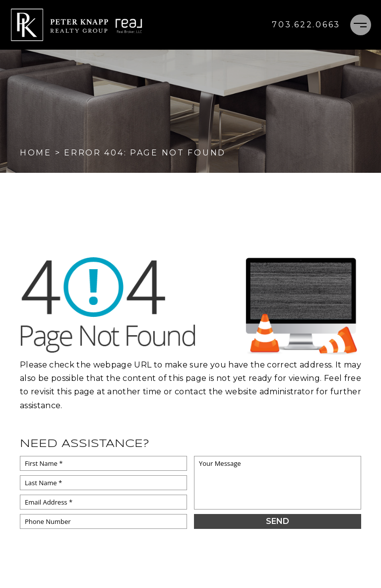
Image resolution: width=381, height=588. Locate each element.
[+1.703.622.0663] (306, 25)
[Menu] (361, 25)
